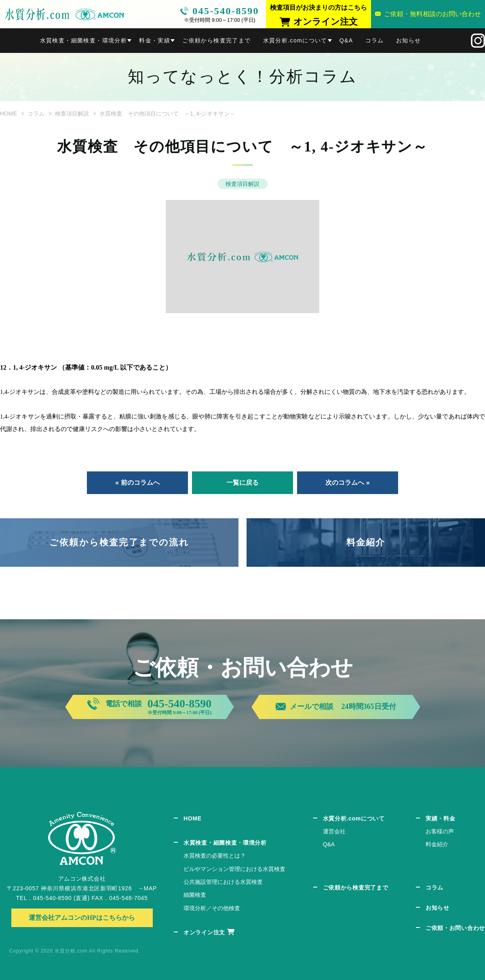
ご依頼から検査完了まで (216, 40)
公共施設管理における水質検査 (223, 882)
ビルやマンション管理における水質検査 (234, 869)
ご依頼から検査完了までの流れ (119, 542)
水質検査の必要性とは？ (215, 856)
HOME (8, 114)
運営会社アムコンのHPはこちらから (82, 918)
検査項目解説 (72, 114)
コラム (375, 40)
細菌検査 (195, 895)
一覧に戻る (242, 483)
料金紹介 (366, 542)
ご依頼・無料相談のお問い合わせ (432, 14)
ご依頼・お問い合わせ (455, 928)
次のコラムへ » (347, 483)
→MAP (147, 888)
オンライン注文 (204, 932)
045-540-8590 (226, 11)
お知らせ (409, 40)
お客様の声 (440, 831)
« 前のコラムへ (137, 483)
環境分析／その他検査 (212, 908)
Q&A (346, 40)
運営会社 (334, 831)
